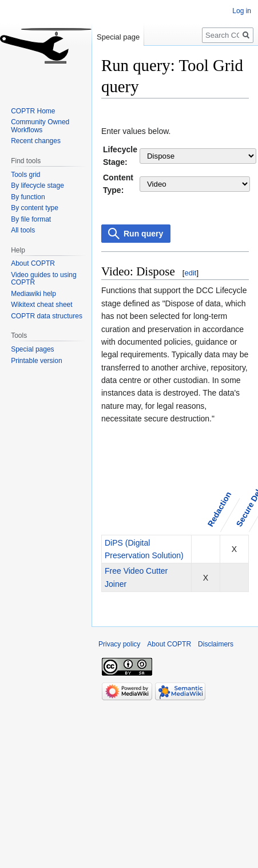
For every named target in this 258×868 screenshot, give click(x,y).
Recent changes (36, 141)
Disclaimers (216, 644)
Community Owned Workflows (40, 126)
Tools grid (25, 175)
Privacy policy (119, 644)
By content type (35, 208)
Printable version (36, 361)
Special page (118, 37)
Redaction (219, 509)
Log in (242, 11)
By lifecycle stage (37, 186)
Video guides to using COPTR (44, 279)
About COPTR (33, 263)
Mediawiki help (33, 294)
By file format (31, 219)
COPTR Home (33, 111)
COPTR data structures (47, 316)
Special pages (32, 349)
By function (28, 197)
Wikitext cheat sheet (41, 305)
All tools (23, 230)
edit (190, 273)
